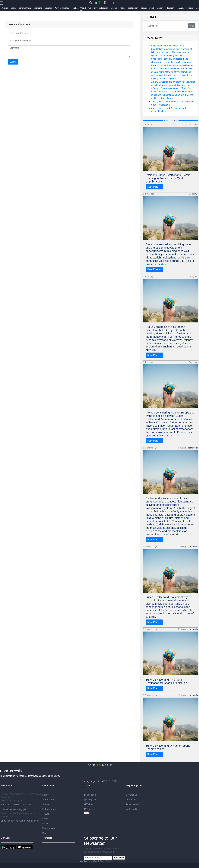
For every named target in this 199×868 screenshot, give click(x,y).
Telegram (90, 809)
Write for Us (132, 809)
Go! (192, 26)
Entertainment (50, 809)
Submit (13, 62)
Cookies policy (15, 809)
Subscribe (119, 858)
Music (45, 819)
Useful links (48, 785)
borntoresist (193, 448)
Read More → (154, 187)
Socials (88, 785)
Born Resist (101, 3)
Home (45, 795)
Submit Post (49, 800)
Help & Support (134, 785)
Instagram (90, 800)
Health (46, 823)
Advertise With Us (135, 804)
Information (7, 785)
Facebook (90, 795)
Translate (47, 838)
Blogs (45, 833)
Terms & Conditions (11, 805)
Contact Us (132, 795)
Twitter (89, 804)
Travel (46, 814)
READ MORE (171, 120)
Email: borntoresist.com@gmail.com (20, 821)
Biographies (49, 828)
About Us (131, 800)
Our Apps (6, 838)
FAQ (26, 809)
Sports (46, 804)
